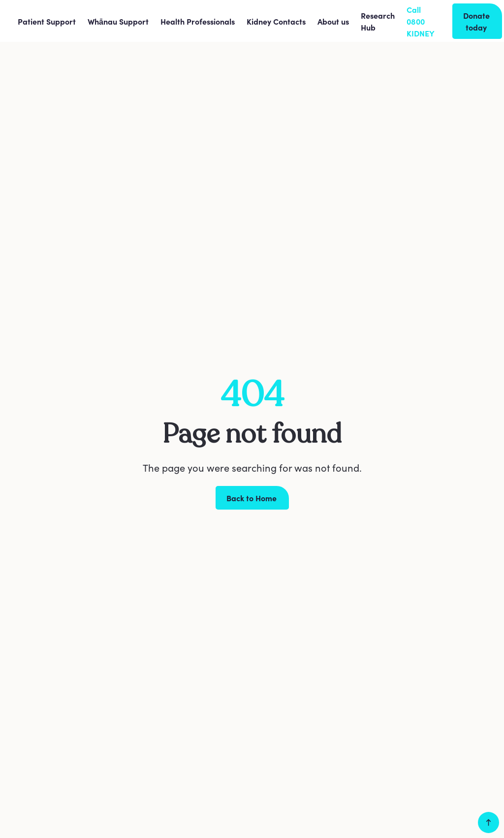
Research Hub (378, 21)
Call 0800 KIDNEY (421, 21)
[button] (47, 21)
